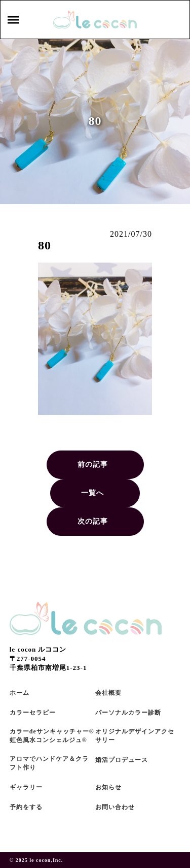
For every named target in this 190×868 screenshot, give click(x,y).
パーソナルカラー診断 (128, 713)
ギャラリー (26, 787)
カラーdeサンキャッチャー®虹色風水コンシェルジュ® (52, 736)
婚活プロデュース (122, 760)
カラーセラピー (33, 713)
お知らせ (108, 787)
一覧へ (92, 493)
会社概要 (108, 693)
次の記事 (93, 521)
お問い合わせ (115, 807)
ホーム (20, 693)
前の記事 (93, 464)
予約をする (26, 807)
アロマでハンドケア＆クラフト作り (49, 763)
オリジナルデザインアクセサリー (135, 736)
